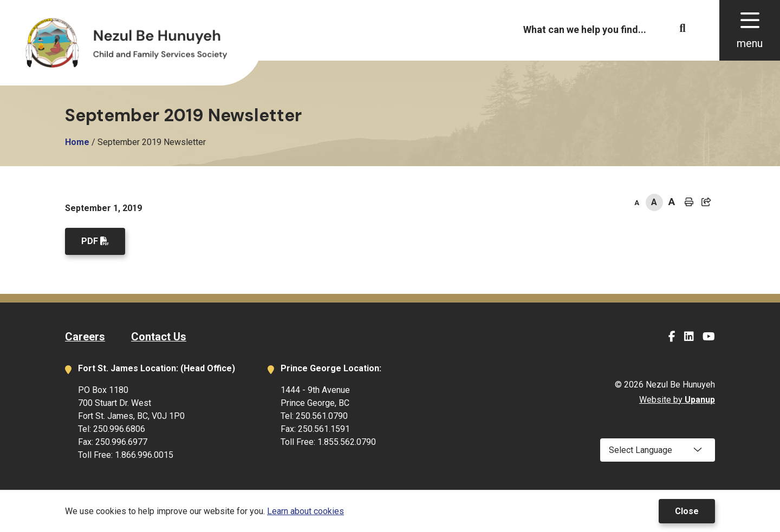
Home (77, 142)
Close (687, 511)
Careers (85, 337)
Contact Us (159, 337)
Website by (677, 400)
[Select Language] (658, 450)
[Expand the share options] (706, 202)
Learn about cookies (305, 511)
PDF (90, 241)
